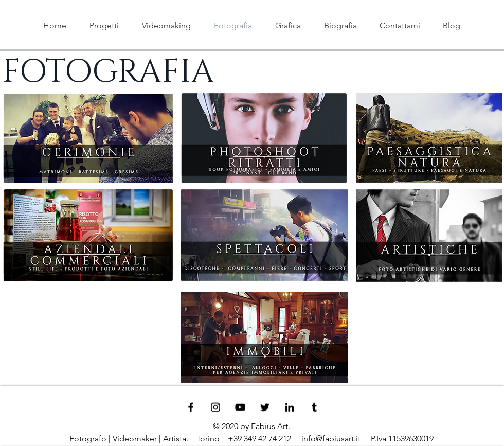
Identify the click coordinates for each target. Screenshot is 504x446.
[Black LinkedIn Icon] (290, 407)
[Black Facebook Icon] (191, 407)
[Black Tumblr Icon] (314, 407)
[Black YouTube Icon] (240, 407)
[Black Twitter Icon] (265, 407)
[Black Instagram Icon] (215, 407)
